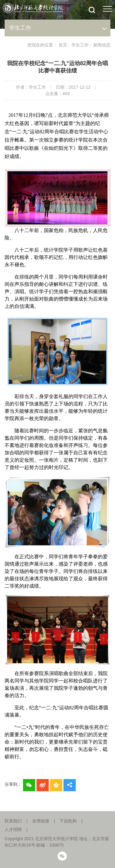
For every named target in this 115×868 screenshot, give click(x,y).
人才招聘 (13, 829)
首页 (63, 45)
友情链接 (41, 821)
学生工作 (80, 45)
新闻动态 (102, 45)
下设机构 (68, 821)
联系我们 (13, 821)
